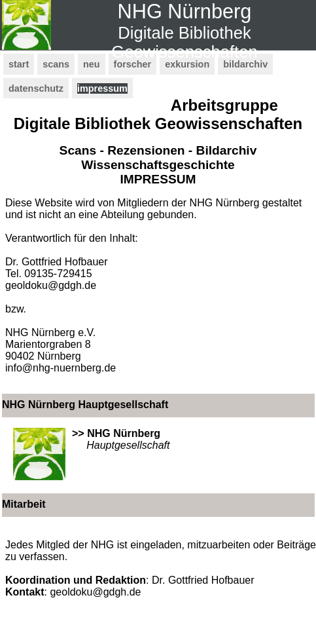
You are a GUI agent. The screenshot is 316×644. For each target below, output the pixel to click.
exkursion (187, 64)
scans (56, 64)
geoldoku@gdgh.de (51, 285)
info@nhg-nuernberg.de (61, 368)
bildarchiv (245, 64)
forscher (133, 64)
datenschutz (36, 88)
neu (92, 64)
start (19, 64)
